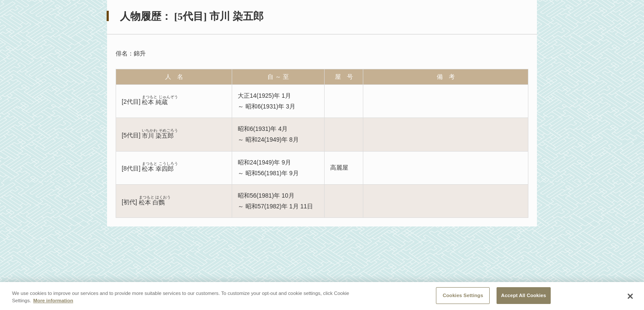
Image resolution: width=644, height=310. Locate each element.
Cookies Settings (463, 297)
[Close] (630, 298)
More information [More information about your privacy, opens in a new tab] (53, 302)
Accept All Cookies (524, 297)
